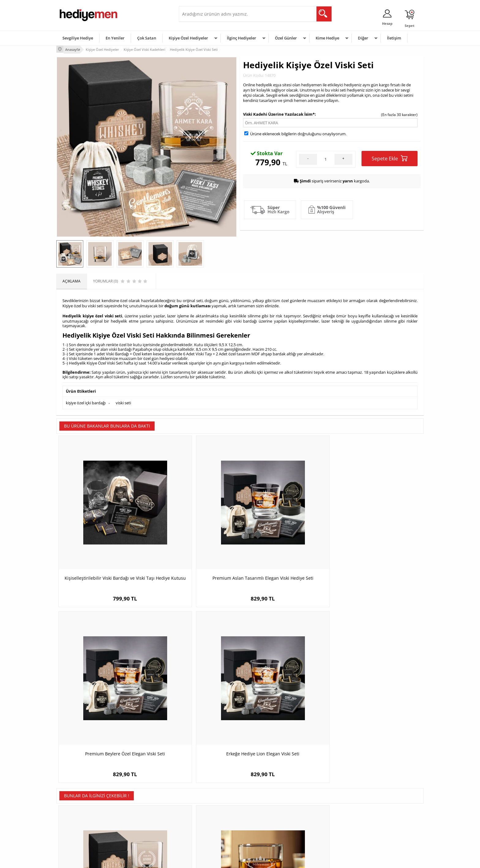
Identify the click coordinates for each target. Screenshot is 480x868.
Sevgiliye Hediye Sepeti (202, 797)
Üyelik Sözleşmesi (75, 797)
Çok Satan (147, 38)
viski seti (123, 399)
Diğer (363, 38)
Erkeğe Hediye (317, 788)
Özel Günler (286, 38)
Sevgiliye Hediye (78, 38)
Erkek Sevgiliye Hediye (201, 816)
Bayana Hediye (317, 797)
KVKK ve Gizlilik (72, 825)
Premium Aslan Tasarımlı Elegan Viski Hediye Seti (194, 530)
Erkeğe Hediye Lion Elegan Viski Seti (378, 527)
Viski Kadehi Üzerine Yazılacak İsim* (279, 113)
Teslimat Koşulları (75, 788)
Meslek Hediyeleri (136, 834)
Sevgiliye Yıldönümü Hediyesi (207, 834)
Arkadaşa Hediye (319, 825)
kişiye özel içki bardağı (86, 399)
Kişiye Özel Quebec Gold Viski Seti (378, 675)
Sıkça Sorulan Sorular (78, 834)
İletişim (394, 38)
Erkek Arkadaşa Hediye (140, 797)
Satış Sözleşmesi (74, 807)
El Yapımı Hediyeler (137, 816)
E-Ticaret (221, 860)
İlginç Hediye (315, 834)
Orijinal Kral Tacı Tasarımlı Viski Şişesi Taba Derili (286, 678)
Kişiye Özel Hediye (136, 788)
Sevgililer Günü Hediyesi (264, 788)
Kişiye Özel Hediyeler (188, 38)
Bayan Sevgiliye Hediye (202, 825)
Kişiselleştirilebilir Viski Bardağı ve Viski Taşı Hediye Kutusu (102, 530)
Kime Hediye (327, 38)
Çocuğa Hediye (317, 807)
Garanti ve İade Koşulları (80, 816)
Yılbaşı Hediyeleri (258, 807)
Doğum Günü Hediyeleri (264, 797)
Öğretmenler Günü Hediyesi (267, 825)
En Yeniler (115, 38)
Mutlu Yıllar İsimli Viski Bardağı (194, 675)
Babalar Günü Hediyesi (263, 834)
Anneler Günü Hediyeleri (264, 816)
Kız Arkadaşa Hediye (138, 807)
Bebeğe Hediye (317, 816)
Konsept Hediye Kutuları (202, 788)
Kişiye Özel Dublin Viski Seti (102, 675)
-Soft (208, 860)
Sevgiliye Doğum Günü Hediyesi (209, 807)
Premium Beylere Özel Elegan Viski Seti (286, 530)
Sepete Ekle (390, 157)
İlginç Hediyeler (242, 38)
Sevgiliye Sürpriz (135, 825)
